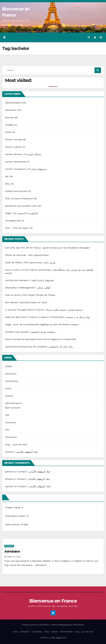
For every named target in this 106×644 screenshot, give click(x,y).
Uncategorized (13, 221)
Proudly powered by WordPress (36, 625)
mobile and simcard (16, 191)
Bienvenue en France (53, 601)
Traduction (11, 437)
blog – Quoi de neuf (16, 445)
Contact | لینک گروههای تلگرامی (21, 452)
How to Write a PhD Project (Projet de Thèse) (30, 295)
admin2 (9, 472)
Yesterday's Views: (16, 516)
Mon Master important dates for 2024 (26, 302)
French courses (14, 140)
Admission (11, 110)
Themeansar (78, 625)
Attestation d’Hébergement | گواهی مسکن (28, 288)
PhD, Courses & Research (19, 199)
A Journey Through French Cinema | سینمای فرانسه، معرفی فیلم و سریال (44, 310)
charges (9, 125)
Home (15, 632)
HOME (8, 366)
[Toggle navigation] (101, 37)
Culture (9, 396)
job (7, 176)
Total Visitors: (13, 524)
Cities (8, 132)
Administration (13, 103)
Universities (12, 381)
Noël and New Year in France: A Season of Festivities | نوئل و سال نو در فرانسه (48, 317)
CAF (7, 415)
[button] (89, 37)
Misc (8, 184)
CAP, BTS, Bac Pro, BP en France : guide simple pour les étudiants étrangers (47, 248)
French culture (13, 147)
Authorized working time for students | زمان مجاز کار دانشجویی (39, 347)
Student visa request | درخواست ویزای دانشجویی (31, 332)
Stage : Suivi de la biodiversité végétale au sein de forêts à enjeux (42, 325)
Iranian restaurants (16, 162)
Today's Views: (13, 508)
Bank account (13, 408)
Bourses (10, 117)
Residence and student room (21, 206)
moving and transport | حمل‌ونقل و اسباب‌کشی (30, 280)
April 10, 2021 (14, 557)
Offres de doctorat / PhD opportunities (27, 255)
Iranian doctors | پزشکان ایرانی (23, 154)
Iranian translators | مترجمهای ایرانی (26, 169)
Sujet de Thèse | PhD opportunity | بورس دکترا (30, 262)
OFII (7, 430)
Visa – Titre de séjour (17, 228)
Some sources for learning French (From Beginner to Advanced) (41, 339)
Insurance (10, 422)
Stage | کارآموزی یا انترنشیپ (21, 213)
